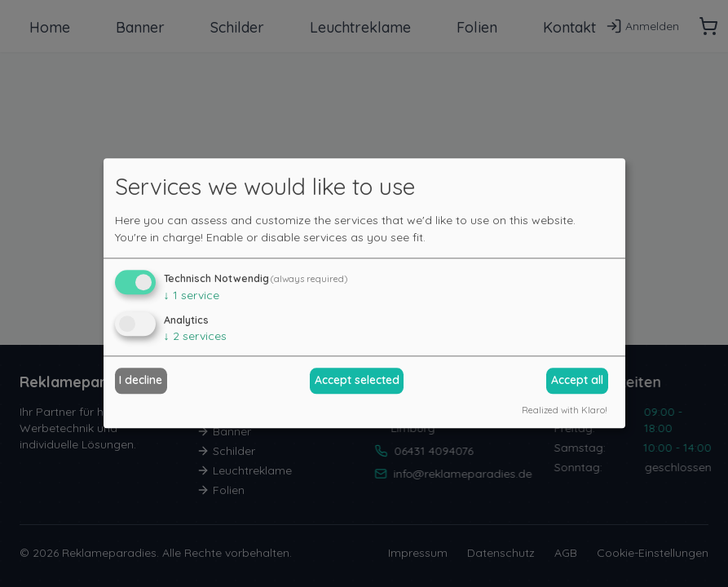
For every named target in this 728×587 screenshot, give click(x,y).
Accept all (577, 380)
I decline (141, 380)
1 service (192, 295)
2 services (195, 336)
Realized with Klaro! (565, 410)
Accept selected (357, 380)
